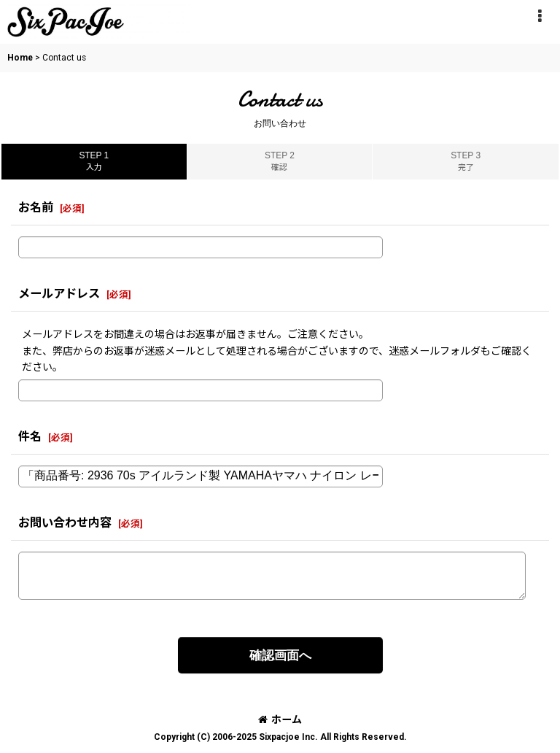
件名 (30, 437)
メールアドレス (59, 294)
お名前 (36, 208)
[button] (540, 16)
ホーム (280, 719)
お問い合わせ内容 (65, 523)
